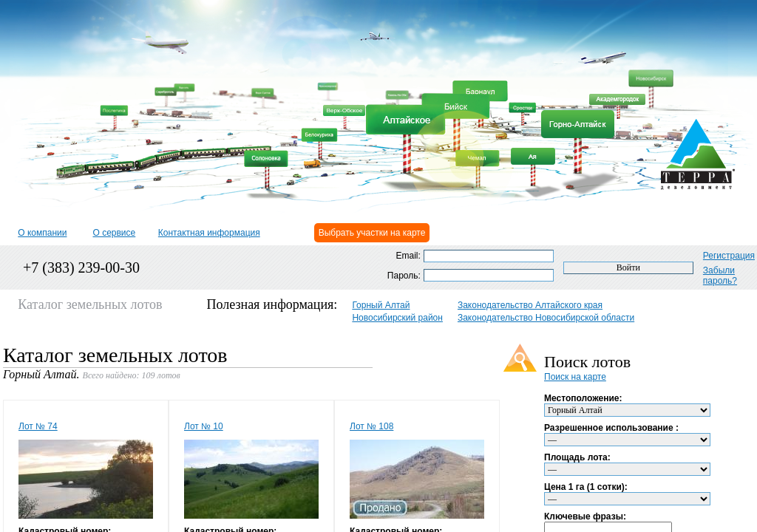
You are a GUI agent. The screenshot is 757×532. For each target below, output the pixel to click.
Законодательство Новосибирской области (546, 318)
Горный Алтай (381, 305)
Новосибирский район (397, 318)
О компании (42, 233)
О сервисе (114, 233)
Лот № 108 (371, 426)
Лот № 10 (204, 426)
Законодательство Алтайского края (530, 305)
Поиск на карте (575, 377)
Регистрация (729, 256)
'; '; (627, 440)
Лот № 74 (38, 426)
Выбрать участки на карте (372, 233)
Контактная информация (209, 233)
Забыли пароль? (720, 276)
